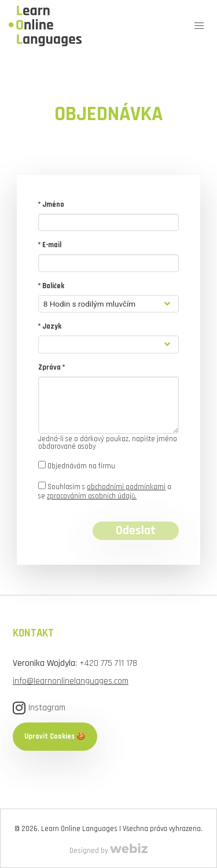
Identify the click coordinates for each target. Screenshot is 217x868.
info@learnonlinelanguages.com (71, 681)
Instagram (39, 708)
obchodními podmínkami (126, 487)
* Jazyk (50, 326)
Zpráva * (52, 367)
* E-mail (50, 245)
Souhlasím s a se (105, 491)
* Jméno (51, 204)
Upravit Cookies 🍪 (55, 736)
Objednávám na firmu (77, 466)
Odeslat (136, 531)
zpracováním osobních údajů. (92, 496)
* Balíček (51, 286)
